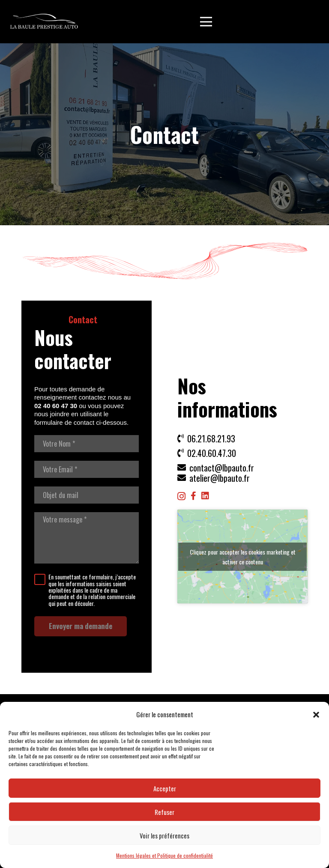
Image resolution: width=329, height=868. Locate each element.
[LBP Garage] (44, 22)
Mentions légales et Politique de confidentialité (164, 855)
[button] (316, 715)
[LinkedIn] (205, 496)
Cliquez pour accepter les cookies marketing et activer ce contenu (243, 557)
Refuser (164, 812)
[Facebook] (193, 496)
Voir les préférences (164, 835)
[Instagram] (181, 496)
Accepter (165, 788)
